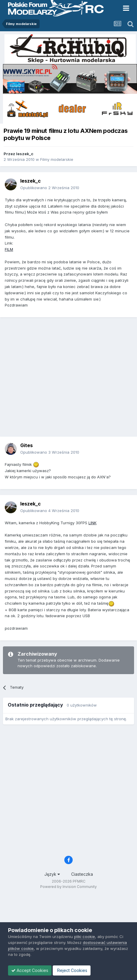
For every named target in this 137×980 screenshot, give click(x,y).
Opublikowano (50, 188)
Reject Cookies (72, 970)
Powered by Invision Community (68, 887)
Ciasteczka (82, 874)
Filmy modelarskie (57, 159)
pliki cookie (85, 937)
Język (52, 874)
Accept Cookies (30, 970)
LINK (92, 523)
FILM (9, 249)
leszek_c (25, 154)
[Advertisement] (56, 379)
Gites (27, 445)
